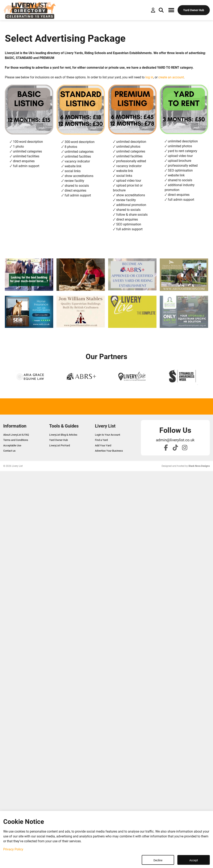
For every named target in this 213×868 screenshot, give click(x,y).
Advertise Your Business (109, 451)
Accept (194, 860)
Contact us (9, 451)
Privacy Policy (13, 849)
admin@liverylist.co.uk (175, 440)
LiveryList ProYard (60, 445)
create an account (171, 77)
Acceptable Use (12, 445)
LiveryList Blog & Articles (63, 435)
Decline (158, 860)
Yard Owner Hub (59, 440)
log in (149, 77)
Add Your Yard (103, 445)
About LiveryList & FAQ (16, 435)
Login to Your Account (108, 435)
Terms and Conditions (16, 440)
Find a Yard (101, 440)
